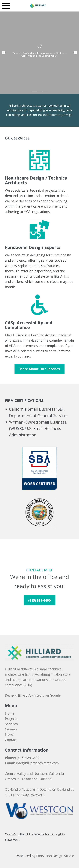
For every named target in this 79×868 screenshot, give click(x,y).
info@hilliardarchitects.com (37, 763)
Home (10, 713)
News (9, 734)
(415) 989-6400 (28, 758)
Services (11, 724)
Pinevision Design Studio (55, 856)
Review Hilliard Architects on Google (33, 695)
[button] (3, 53)
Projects (11, 719)
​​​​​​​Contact (11, 740)
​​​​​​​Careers (11, 729)
